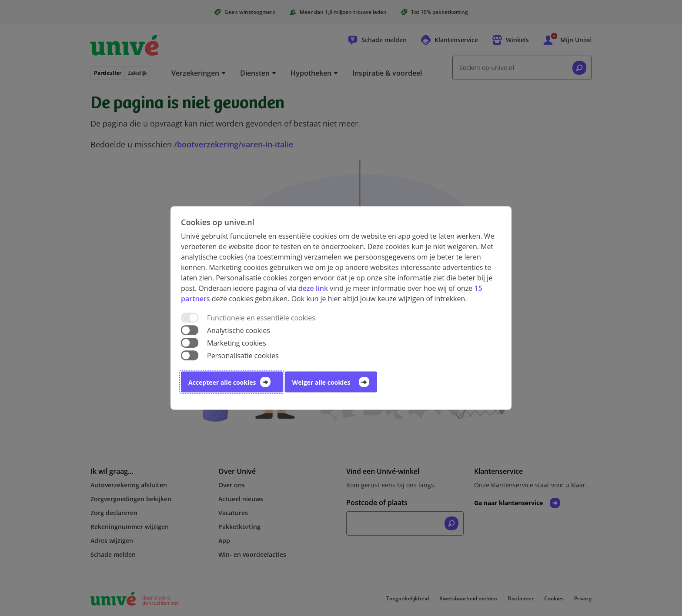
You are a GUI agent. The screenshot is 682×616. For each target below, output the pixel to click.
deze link (313, 288)
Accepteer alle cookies (222, 382)
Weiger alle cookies (321, 382)
